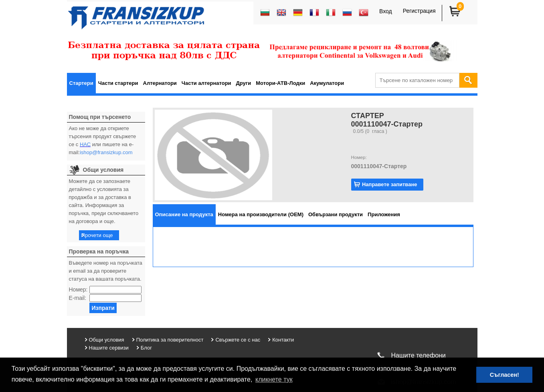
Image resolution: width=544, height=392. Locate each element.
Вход (386, 11)
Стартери (81, 83)
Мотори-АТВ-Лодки (280, 83)
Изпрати (103, 308)
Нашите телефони (419, 355)
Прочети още (97, 235)
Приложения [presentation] (384, 214)
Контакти (283, 340)
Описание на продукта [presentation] (184, 214)
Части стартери (118, 83)
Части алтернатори (206, 83)
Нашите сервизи (109, 348)
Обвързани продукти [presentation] (336, 214)
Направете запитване (390, 184)
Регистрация (419, 11)
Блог (146, 348)
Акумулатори (327, 83)
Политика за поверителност (170, 340)
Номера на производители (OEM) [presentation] (261, 214)
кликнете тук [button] (274, 379)
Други (244, 83)
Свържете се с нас (238, 340)
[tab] (184, 214)
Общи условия (107, 340)
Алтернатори (160, 83)
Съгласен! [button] (505, 375)
